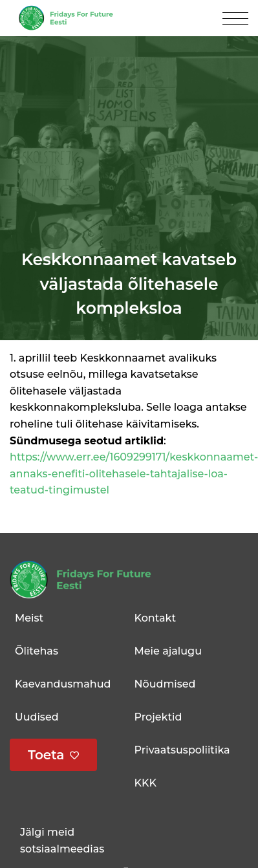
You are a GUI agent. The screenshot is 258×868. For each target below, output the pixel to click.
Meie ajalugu (168, 651)
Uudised (37, 717)
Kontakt (156, 618)
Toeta (46, 755)
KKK (146, 783)
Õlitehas (37, 651)
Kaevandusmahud (63, 684)
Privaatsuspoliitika (182, 750)
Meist (29, 618)
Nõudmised (165, 684)
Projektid (158, 717)
